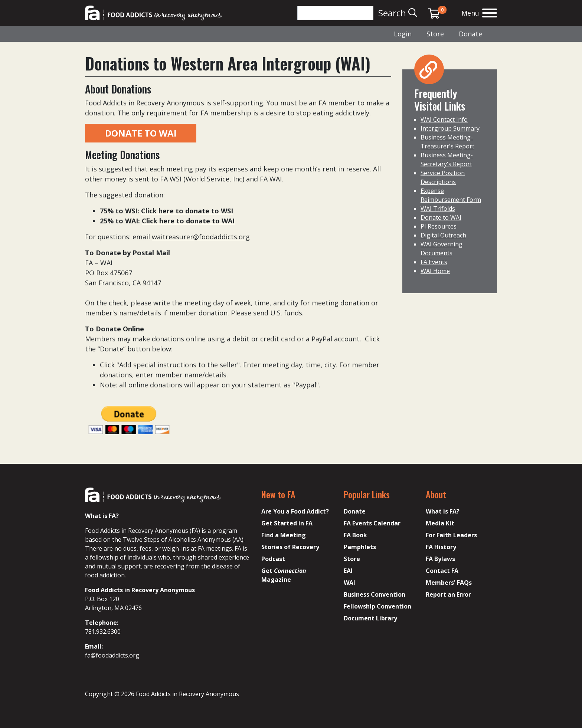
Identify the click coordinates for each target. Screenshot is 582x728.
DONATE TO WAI (141, 133)
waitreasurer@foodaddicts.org (201, 237)
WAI (349, 583)
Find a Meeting (284, 535)
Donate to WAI (441, 217)
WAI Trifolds (438, 209)
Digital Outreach (443, 235)
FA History (441, 547)
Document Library (370, 618)
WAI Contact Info (444, 119)
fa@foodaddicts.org (112, 655)
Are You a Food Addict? (295, 511)
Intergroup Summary (450, 128)
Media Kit (440, 523)
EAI (348, 571)
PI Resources (439, 226)
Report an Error (448, 594)
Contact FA (442, 571)
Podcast (273, 559)
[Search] (335, 13)
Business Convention (375, 594)
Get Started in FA (287, 523)
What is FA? (443, 511)
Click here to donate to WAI (188, 221)
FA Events (434, 262)
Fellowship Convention (377, 606)
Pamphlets (360, 547)
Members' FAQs (449, 583)
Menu (470, 13)
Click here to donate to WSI (187, 211)
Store (435, 34)
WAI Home (435, 271)
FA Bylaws (440, 559)
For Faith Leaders (451, 535)
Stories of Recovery (290, 547)
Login (403, 34)
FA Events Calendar (372, 523)
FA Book (355, 535)
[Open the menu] (490, 14)
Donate (470, 34)
